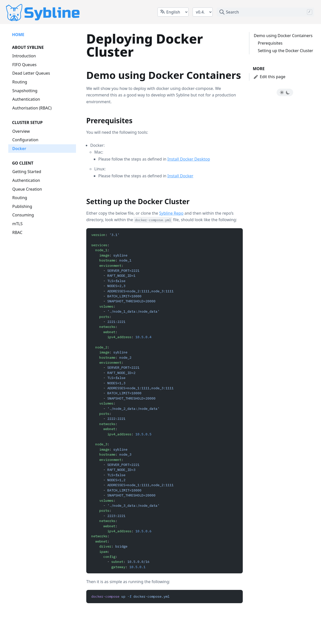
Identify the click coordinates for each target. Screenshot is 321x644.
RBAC (17, 232)
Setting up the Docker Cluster (286, 51)
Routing (20, 82)
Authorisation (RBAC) (32, 108)
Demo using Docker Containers (283, 36)
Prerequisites (270, 43)
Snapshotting (25, 91)
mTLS (17, 224)
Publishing (22, 206)
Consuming (23, 215)
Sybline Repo (171, 213)
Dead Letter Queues (31, 73)
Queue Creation (27, 189)
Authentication (26, 99)
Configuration (25, 140)
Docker (19, 149)
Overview (21, 131)
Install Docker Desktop (189, 159)
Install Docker (180, 176)
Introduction (24, 56)
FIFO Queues (24, 65)
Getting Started (27, 172)
